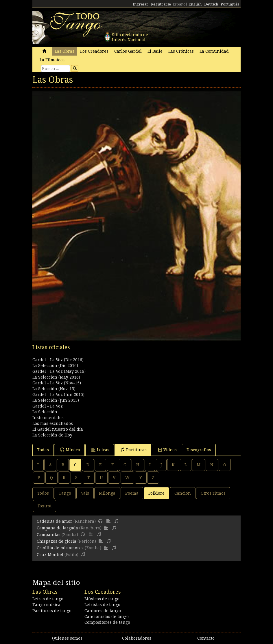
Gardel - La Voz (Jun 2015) (58, 395)
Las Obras (64, 51)
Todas (43, 450)
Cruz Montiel (50, 555)
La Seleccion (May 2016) (56, 377)
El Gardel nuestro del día (58, 429)
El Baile (155, 51)
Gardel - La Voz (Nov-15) (57, 383)
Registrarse (161, 4)
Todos (43, 493)
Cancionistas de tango (107, 617)
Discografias (199, 450)
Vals (85, 493)
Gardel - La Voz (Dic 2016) (58, 360)
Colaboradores (137, 638)
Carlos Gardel (128, 51)
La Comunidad (214, 51)
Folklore (156, 493)
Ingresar (141, 4)
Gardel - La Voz (48, 406)
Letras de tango (48, 599)
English (195, 4)
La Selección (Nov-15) (54, 389)
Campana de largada (57, 528)
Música (70, 450)
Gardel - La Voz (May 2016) (59, 371)
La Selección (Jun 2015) (56, 400)
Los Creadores (94, 51)
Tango (65, 493)
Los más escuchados (53, 423)
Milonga (107, 493)
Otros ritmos (213, 493)
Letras (100, 450)
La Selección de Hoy (52, 435)
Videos (167, 450)
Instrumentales (48, 418)
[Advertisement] (136, 373)
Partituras (134, 450)
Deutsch (211, 4)
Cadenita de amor (55, 521)
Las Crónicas (181, 51)
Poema (132, 493)
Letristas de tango (102, 605)
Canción (183, 493)
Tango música (46, 605)
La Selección (45, 412)
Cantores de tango (103, 611)
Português (230, 4)
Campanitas (49, 535)
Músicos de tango (102, 599)
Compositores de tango (107, 622)
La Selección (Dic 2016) (55, 366)
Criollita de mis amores (60, 548)
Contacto (206, 638)
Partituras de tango (52, 611)
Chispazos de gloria (57, 541)
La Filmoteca (52, 60)
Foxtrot (45, 506)
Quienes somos (67, 638)
